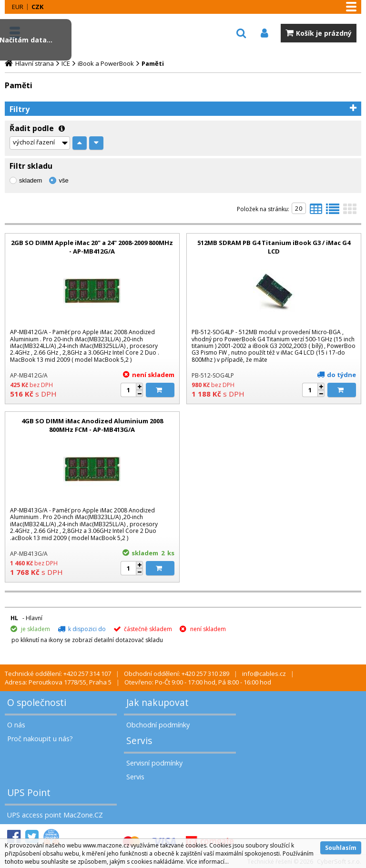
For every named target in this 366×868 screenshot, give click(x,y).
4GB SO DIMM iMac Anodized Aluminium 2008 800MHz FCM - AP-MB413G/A (92, 425)
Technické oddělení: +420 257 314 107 (58, 674)
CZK (37, 7)
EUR (18, 7)
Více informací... (208, 862)
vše (63, 180)
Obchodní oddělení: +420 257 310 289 (177, 674)
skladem (30, 180)
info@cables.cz (264, 674)
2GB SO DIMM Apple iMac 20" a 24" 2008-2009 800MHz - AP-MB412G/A (92, 247)
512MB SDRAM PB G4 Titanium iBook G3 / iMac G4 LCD (274, 247)
